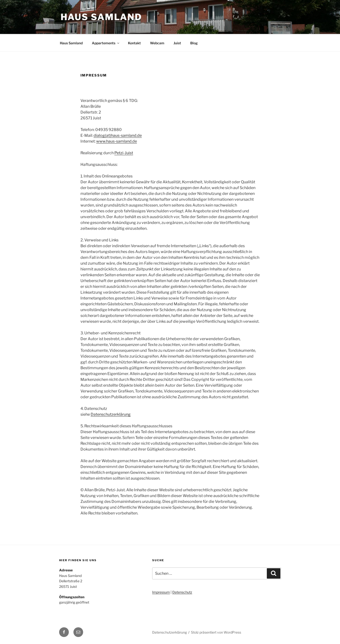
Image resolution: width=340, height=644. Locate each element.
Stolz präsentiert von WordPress (216, 632)
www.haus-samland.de (117, 141)
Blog (194, 43)
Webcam (157, 43)
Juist (177, 43)
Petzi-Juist (124, 153)
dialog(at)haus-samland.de (118, 135)
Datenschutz (182, 592)
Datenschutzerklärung (111, 414)
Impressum (161, 592)
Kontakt (134, 43)
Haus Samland (101, 17)
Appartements (106, 43)
